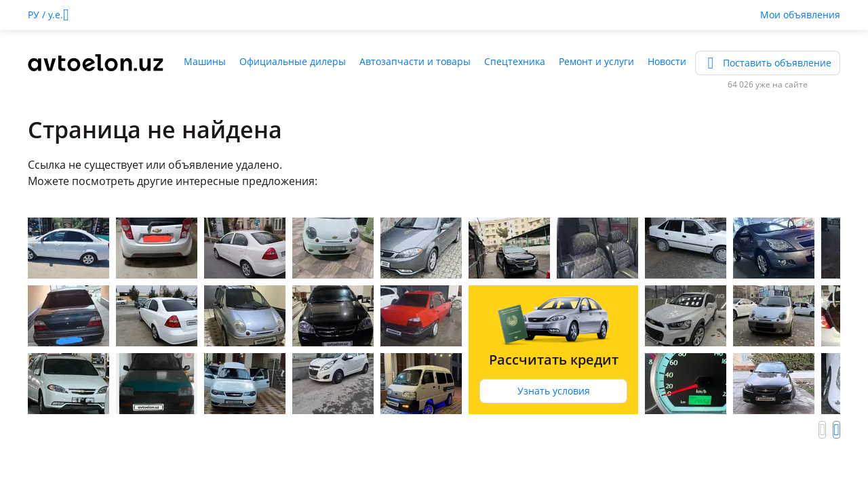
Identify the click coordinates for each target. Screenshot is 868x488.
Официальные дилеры (293, 61)
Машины (205, 61)
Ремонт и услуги (596, 61)
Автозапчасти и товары (415, 61)
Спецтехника (515, 61)
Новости (667, 61)
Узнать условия (554, 391)
